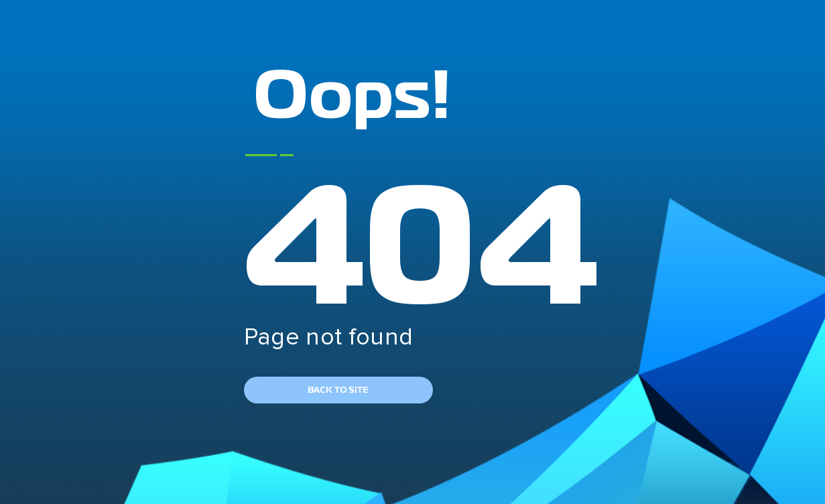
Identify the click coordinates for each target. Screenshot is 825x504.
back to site (338, 390)
